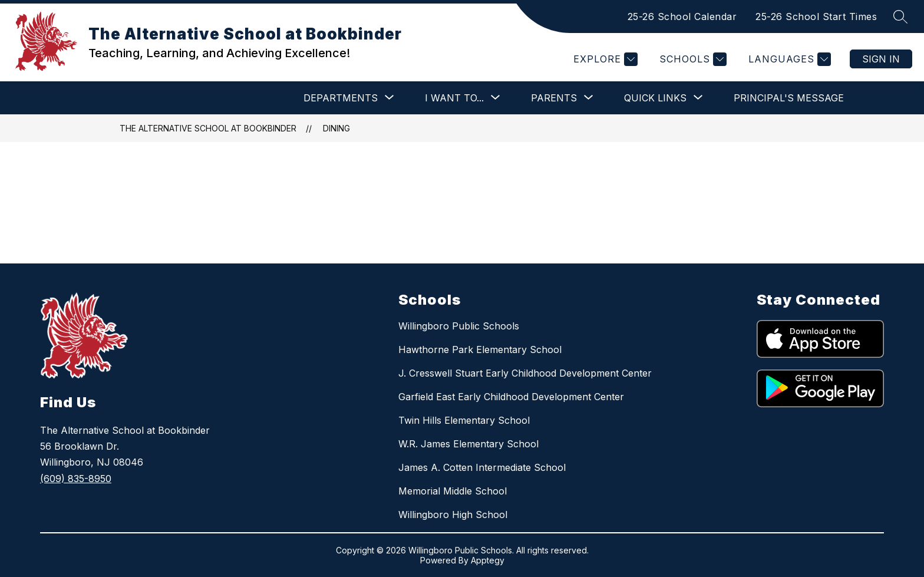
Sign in (881, 59)
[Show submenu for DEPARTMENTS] (341, 98)
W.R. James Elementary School (468, 444)
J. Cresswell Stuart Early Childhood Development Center (525, 373)
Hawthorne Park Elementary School (480, 350)
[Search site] (900, 17)
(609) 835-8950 (76, 479)
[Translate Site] (788, 59)
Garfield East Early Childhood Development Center (511, 397)
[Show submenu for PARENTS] (554, 98)
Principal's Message (789, 98)
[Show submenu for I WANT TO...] (454, 98)
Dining (336, 128)
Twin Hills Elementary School (464, 420)
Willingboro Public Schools (459, 326)
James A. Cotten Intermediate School (482, 467)
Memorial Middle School (453, 491)
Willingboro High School (453, 515)
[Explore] (604, 59)
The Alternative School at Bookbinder (208, 128)
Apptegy (488, 560)
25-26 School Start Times (816, 17)
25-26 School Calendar (682, 17)
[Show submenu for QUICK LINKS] (655, 98)
